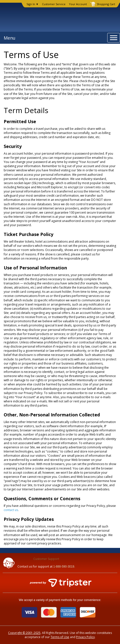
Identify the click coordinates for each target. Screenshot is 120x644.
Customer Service (54, 4)
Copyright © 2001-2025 (24, 633)
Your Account (78, 4)
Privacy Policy (85, 637)
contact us (11, 510)
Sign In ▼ (33, 4)
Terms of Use (60, 637)
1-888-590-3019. (64, 567)
